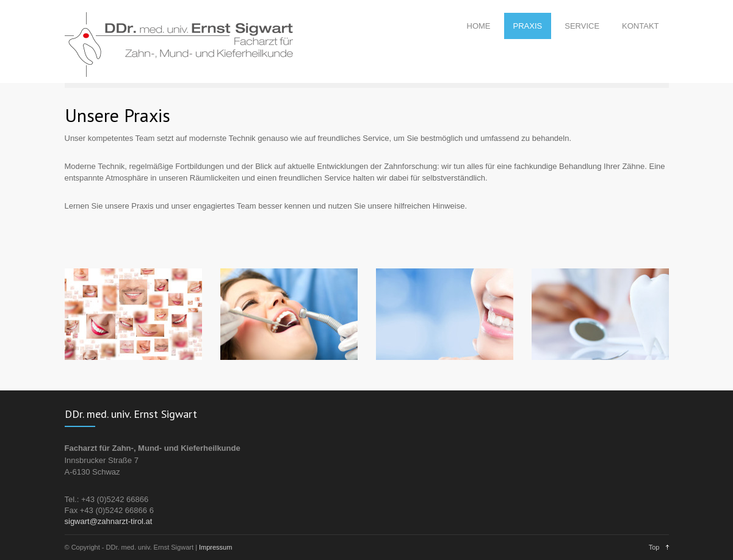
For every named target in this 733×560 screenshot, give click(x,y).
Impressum (215, 547)
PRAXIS (528, 26)
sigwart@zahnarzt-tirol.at (109, 521)
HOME (479, 26)
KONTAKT (640, 26)
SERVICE (582, 26)
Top (654, 547)
